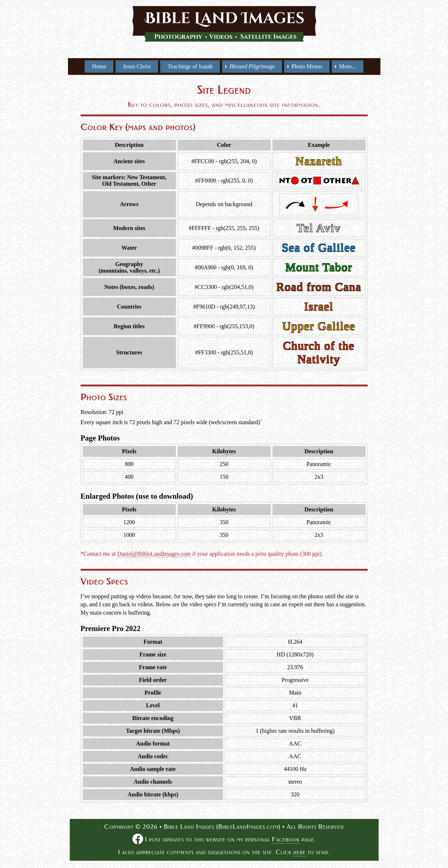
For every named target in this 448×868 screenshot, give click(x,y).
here (299, 852)
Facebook (286, 839)
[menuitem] (252, 67)
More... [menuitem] (348, 66)
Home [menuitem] (99, 66)
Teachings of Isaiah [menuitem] (190, 66)
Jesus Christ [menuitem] (137, 66)
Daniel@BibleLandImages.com (154, 554)
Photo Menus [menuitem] (307, 66)
